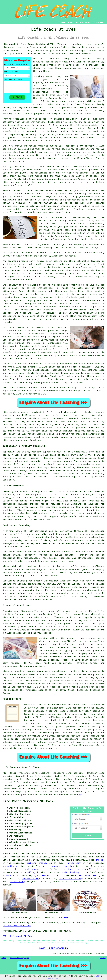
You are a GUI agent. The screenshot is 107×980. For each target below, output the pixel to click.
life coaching (91, 736)
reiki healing (71, 872)
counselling (28, 872)
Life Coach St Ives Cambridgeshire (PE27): (29, 44)
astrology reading (89, 876)
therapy (89, 146)
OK (57, 978)
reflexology (74, 863)
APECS (7, 310)
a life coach (17, 860)
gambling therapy (37, 863)
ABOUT (79, 22)
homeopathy (9, 876)
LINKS (71, 22)
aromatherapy (18, 882)
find (12, 773)
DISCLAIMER (98, 22)
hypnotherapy (42, 876)
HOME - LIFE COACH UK (54, 948)
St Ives (52, 412)
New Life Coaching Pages (19, 958)
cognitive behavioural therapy (21, 869)
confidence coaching (69, 736)
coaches (14, 182)
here (80, 795)
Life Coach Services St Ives (28, 801)
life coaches (75, 111)
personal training (63, 866)
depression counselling (81, 869)
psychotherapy (11, 866)
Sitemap (4, 958)
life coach (73, 65)
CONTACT (87, 22)
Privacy (103, 958)
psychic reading (31, 879)
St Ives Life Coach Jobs (17, 926)
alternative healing (71, 879)
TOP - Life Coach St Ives (18, 936)
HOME (63, 22)
